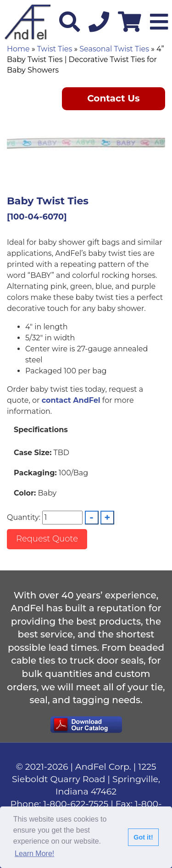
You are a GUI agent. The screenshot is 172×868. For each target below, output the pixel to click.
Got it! (143, 837)
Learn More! (34, 854)
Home (18, 49)
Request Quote (47, 539)
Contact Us (114, 98)
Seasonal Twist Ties (114, 49)
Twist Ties (55, 49)
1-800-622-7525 (76, 804)
